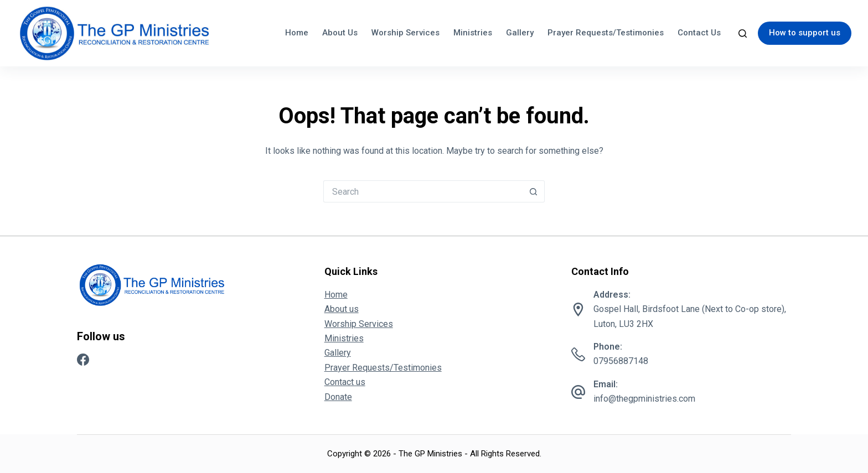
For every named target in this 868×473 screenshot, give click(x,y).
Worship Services (405, 33)
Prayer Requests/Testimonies (606, 33)
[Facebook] (83, 360)
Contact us (699, 33)
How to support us (805, 33)
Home (297, 33)
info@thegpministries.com (644, 399)
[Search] (743, 33)
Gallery (520, 33)
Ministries (473, 33)
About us (340, 33)
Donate (338, 397)
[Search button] (534, 191)
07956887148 (621, 361)
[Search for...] (423, 191)
